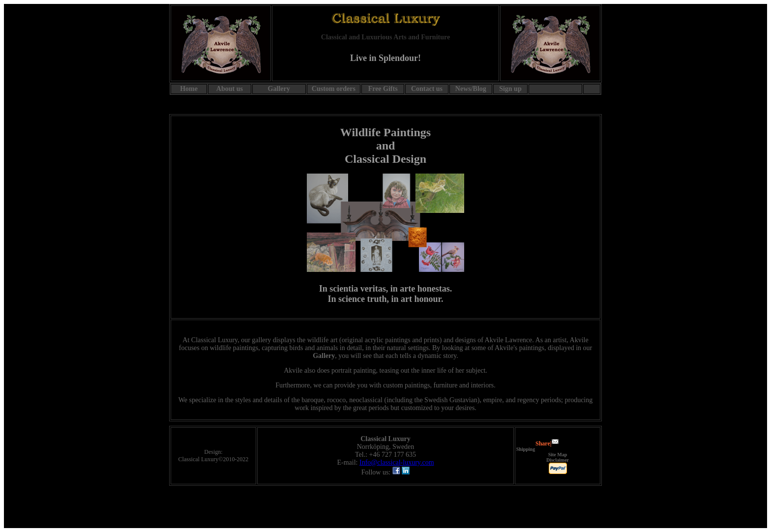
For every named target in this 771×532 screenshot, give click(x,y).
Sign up (510, 89)
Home (189, 89)
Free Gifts (383, 89)
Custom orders (334, 89)
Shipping (526, 449)
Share (543, 443)
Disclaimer (558, 460)
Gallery (324, 356)
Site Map (558, 455)
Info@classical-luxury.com (397, 462)
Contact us (427, 89)
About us (230, 89)
